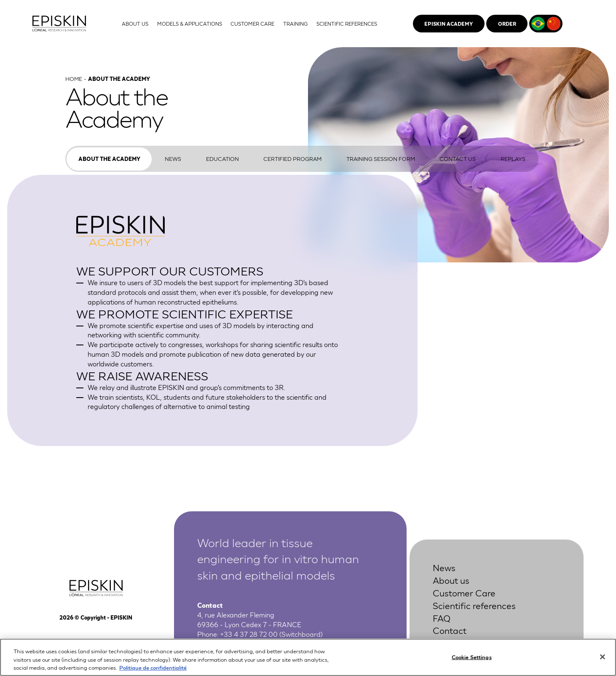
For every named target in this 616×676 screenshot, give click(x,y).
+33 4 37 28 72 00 (249, 634)
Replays (513, 159)
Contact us (458, 159)
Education (222, 159)
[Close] (603, 657)
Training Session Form (381, 159)
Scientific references (474, 605)
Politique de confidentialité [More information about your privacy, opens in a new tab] (153, 668)
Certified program (292, 159)
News (173, 159)
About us (451, 580)
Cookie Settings (472, 657)
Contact (450, 630)
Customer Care (464, 592)
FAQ (442, 618)
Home (74, 79)
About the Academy (109, 159)
